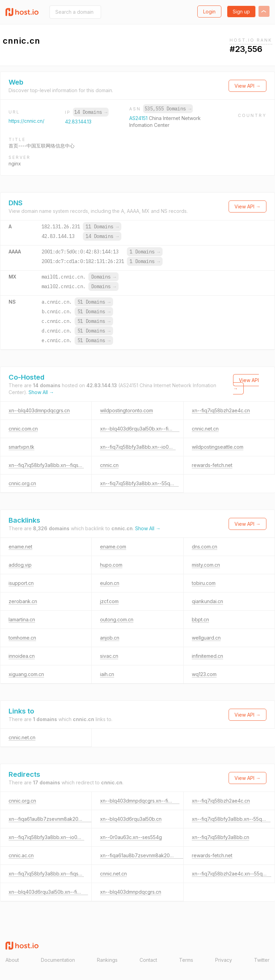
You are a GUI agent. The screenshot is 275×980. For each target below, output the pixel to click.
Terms (186, 960)
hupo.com (111, 565)
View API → (247, 86)
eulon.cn (110, 583)
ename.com (113, 547)
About (12, 960)
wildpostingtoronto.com (126, 410)
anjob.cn (110, 638)
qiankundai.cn (207, 601)
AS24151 (139, 118)
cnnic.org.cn (22, 483)
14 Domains (91, 112)
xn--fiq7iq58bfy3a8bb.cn (221, 837)
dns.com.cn (205, 547)
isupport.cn (21, 583)
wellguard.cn (206, 638)
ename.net (20, 547)
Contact (148, 960)
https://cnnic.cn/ (26, 121)
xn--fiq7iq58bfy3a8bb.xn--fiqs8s (46, 465)
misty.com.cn (206, 565)
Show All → (41, 392)
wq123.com (204, 674)
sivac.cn (109, 656)
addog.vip (20, 565)
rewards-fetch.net (212, 465)
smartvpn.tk (21, 447)
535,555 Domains (168, 109)
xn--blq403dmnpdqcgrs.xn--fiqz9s (140, 801)
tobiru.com (204, 583)
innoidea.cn (22, 656)
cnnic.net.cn (205, 429)
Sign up (241, 12)
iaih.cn (107, 674)
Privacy (224, 960)
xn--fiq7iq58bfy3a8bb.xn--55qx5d (139, 483)
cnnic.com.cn (23, 429)
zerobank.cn (23, 601)
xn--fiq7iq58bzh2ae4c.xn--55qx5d (232, 874)
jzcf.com (109, 601)
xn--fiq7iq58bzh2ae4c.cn (221, 410)
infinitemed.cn (207, 656)
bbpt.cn (200, 619)
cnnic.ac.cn (21, 855)
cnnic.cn (109, 465)
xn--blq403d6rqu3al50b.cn (131, 819)
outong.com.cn (117, 619)
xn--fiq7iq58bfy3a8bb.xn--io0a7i (138, 447)
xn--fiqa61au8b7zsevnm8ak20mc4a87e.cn (57, 819)
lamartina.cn (22, 619)
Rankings (107, 960)
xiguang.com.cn (26, 674)
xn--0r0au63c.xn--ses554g (131, 837)
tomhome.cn (22, 638)
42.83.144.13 (78, 122)
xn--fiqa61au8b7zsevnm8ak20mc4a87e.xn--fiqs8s (158, 855)
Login (209, 12)
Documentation (58, 960)
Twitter (262, 960)
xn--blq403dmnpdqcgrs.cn (39, 410)
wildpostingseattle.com (218, 447)
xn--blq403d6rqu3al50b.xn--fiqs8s (140, 429)
